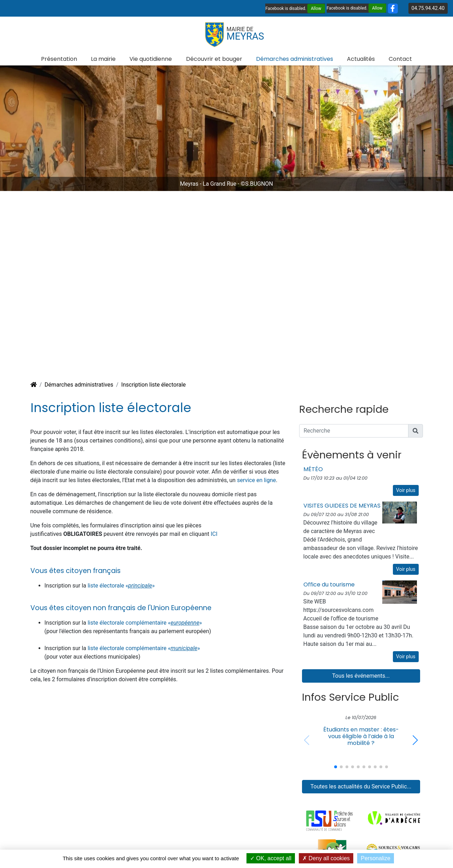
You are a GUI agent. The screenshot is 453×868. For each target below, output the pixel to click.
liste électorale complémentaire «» (145, 623)
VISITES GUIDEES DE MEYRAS (342, 506)
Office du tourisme (329, 585)
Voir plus (406, 490)
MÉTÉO (313, 469)
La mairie (103, 59)
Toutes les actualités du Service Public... (361, 786)
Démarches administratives (295, 59)
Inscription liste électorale (154, 385)
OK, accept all (271, 858)
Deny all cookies (326, 858)
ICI (214, 534)
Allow (316, 8)
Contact (400, 59)
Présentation (59, 59)
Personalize (376, 858)
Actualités (361, 59)
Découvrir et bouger (214, 59)
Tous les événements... (361, 676)
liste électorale (107, 586)
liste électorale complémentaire (128, 648)
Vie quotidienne (151, 59)
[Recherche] (354, 431)
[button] (415, 740)
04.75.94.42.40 (428, 8)
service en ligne (256, 480)
